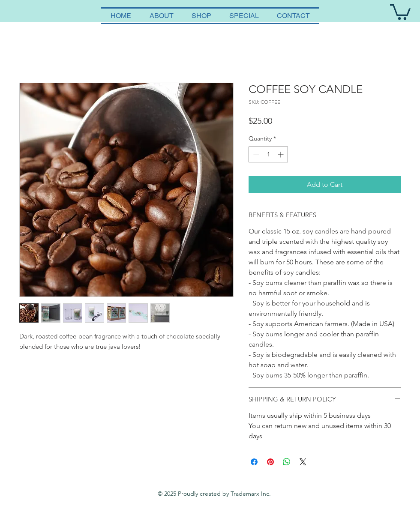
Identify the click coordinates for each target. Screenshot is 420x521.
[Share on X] (303, 462)
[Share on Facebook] (254, 462)
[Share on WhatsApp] (287, 462)
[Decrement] (255, 154)
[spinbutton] (268, 154)
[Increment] (281, 154)
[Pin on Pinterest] (270, 462)
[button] (400, 11)
